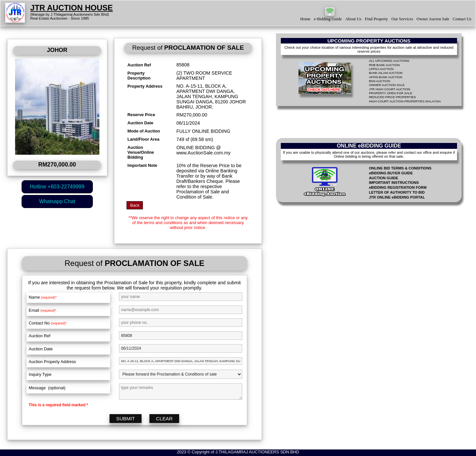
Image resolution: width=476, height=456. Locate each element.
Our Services (402, 19)
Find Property (376, 19)
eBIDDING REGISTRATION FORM (398, 187)
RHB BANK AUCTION (384, 65)
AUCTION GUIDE (383, 178)
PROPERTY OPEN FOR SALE (390, 93)
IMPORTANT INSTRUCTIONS (394, 183)
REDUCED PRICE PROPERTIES (392, 97)
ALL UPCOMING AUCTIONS (389, 61)
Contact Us (462, 19)
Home (305, 19)
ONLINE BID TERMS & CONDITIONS (400, 168)
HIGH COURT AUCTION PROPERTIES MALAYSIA (405, 101)
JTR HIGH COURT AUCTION (389, 89)
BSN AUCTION (379, 81)
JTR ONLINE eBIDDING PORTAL (397, 197)
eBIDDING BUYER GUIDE (391, 173)
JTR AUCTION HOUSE (72, 8)
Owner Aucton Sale (433, 19)
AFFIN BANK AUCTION (385, 77)
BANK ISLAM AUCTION (386, 73)
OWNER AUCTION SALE (387, 85)
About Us (353, 19)
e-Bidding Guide (328, 19)
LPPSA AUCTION (381, 69)
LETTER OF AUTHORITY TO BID (397, 192)
